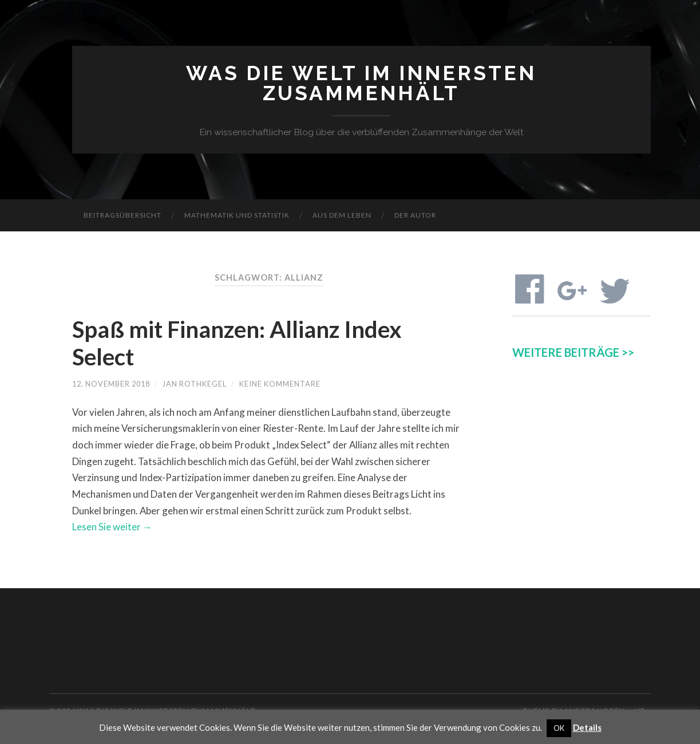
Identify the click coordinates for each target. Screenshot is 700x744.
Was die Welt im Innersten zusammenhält (361, 83)
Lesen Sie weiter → (112, 527)
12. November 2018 (111, 384)
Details (587, 727)
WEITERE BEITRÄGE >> (573, 352)
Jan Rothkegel (195, 384)
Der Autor (415, 215)
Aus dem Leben (342, 215)
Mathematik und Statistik (237, 215)
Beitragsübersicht (122, 215)
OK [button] (559, 728)
